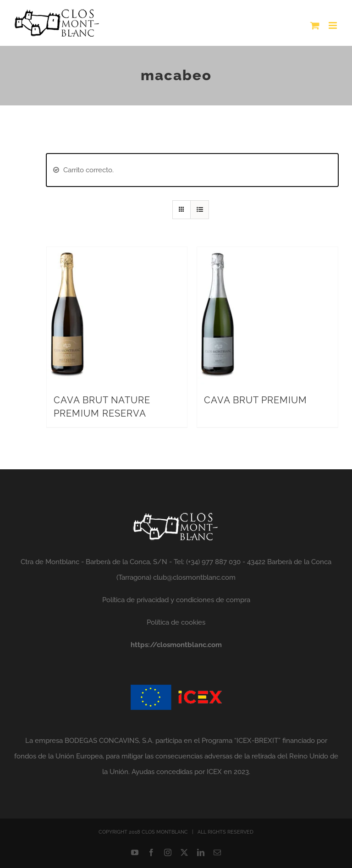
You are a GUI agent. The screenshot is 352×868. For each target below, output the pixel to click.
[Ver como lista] (200, 210)
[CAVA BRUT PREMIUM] (218, 255)
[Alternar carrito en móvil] (315, 25)
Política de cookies (176, 622)
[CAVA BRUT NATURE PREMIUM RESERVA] (67, 255)
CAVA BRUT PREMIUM (256, 400)
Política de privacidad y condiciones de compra (176, 600)
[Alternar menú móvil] (333, 25)
